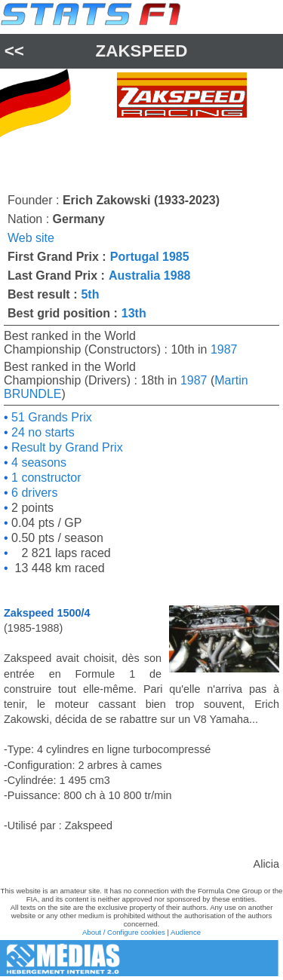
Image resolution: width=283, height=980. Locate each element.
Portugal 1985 (150, 257)
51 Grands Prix (50, 417)
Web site (31, 238)
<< (14, 51)
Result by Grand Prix (66, 447)
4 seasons (37, 462)
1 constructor (45, 478)
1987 (224, 349)
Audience (186, 932)
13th (134, 313)
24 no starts (42, 432)
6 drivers (33, 493)
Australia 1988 (150, 276)
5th (90, 294)
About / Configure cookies (124, 932)
